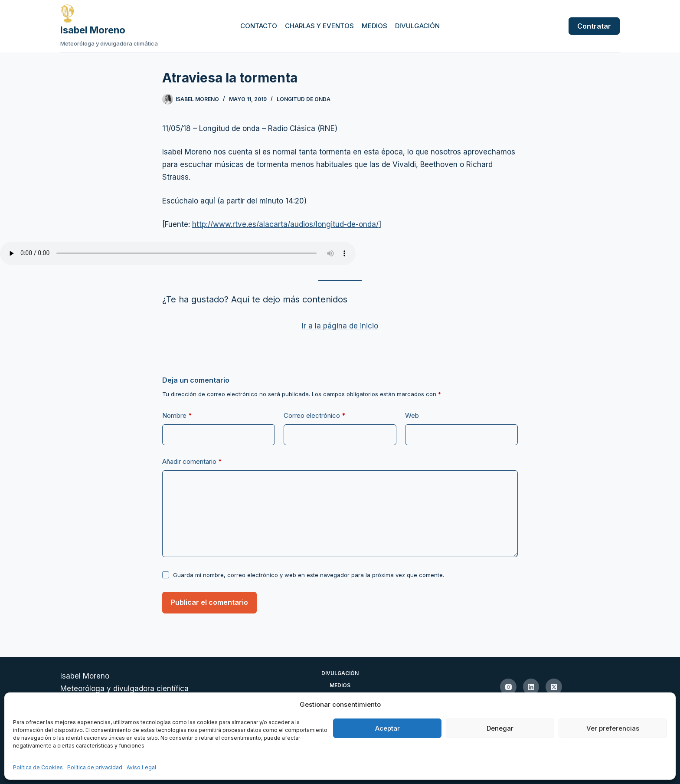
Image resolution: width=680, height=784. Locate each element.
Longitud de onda (304, 99)
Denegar (500, 728)
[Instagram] (508, 687)
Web (412, 415)
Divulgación (417, 26)
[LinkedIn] (531, 687)
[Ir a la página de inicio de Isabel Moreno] (109, 13)
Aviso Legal (141, 767)
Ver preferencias (613, 728)
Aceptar (387, 728)
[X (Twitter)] (554, 687)
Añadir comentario (192, 462)
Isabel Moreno (93, 30)
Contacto (259, 26)
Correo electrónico (315, 416)
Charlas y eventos (319, 26)
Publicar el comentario (209, 602)
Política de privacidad (95, 767)
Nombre (177, 416)
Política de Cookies (38, 767)
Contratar (594, 26)
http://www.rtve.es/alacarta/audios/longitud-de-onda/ (285, 224)
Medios (374, 26)
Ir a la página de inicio (340, 326)
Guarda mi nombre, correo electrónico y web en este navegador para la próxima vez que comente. (309, 575)
